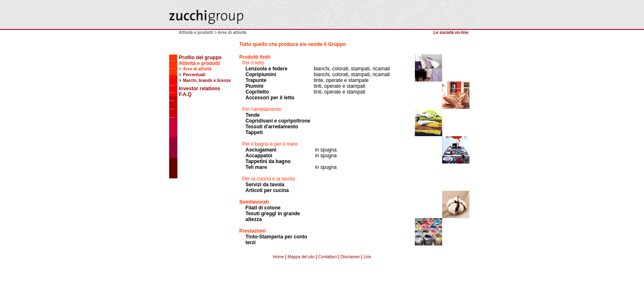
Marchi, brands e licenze (207, 81)
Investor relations (200, 89)
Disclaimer (350, 257)
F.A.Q (186, 94)
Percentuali (194, 75)
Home (279, 257)
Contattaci (327, 257)
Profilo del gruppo (200, 58)
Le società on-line (451, 32)
